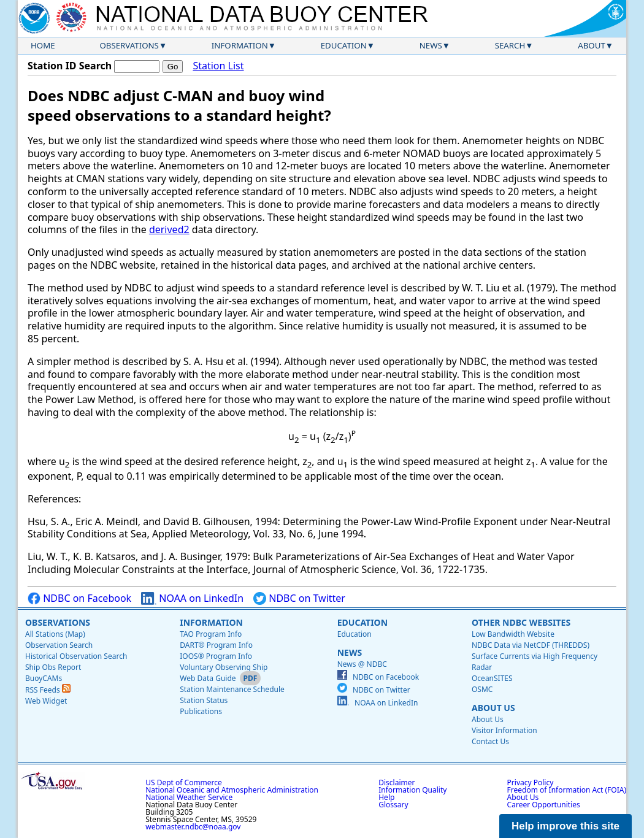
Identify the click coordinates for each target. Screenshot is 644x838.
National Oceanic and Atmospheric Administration (232, 790)
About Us (493, 708)
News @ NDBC (362, 664)
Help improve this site (565, 826)
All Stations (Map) (55, 634)
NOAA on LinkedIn (192, 598)
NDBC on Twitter (299, 598)
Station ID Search (70, 66)
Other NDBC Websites (521, 622)
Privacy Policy (531, 782)
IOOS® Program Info (216, 656)
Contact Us (490, 741)
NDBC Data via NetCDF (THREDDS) (531, 645)
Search (510, 45)
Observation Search (59, 645)
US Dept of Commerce (184, 782)
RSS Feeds (48, 690)
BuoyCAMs (44, 678)
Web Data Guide (208, 678)
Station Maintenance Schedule (232, 689)
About (592, 45)
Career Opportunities (544, 805)
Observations (129, 45)
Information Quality (412, 790)
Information (240, 45)
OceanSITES (492, 678)
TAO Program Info (211, 634)
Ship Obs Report (53, 667)
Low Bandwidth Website (513, 634)
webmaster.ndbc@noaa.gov (193, 827)
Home (43, 45)
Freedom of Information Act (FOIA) (567, 790)
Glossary (393, 805)
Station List (218, 66)
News (431, 45)
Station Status (204, 700)
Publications (201, 711)
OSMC (482, 689)
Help (386, 797)
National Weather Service (189, 797)
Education (344, 45)
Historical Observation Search (76, 656)
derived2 (169, 229)
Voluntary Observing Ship (224, 667)
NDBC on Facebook (79, 598)
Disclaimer (397, 782)
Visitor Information (504, 730)
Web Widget (46, 701)
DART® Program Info (216, 645)
